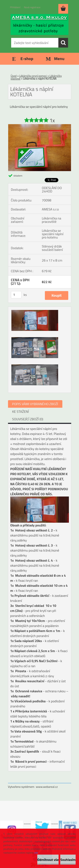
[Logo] (39, 25)
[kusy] (16, 295)
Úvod (14, 76)
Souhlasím (68, 860)
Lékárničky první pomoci (33, 76)
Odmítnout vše (48, 860)
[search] (63, 43)
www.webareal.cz (47, 787)
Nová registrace (32, 7)
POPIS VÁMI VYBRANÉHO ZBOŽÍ (35, 404)
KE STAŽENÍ (21, 411)
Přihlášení (15, 7)
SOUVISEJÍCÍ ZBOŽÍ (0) (28, 419)
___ (27, 822)
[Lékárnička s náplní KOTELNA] (40, 126)
